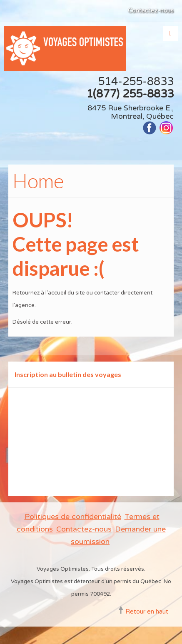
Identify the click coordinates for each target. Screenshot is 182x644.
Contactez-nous (151, 10)
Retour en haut (147, 612)
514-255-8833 (136, 81)
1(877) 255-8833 (130, 94)
